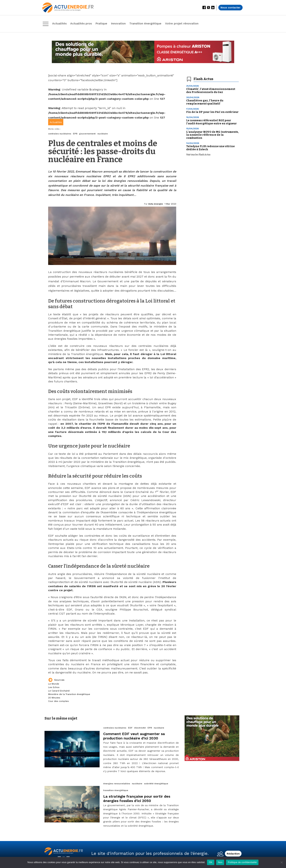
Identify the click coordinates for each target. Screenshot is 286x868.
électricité (140, 728)
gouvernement (87, 134)
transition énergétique (116, 790)
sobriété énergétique (156, 784)
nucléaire (103, 134)
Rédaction (233, 854)
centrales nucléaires (60, 134)
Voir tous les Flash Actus (198, 155)
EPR (75, 134)
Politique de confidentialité (242, 862)
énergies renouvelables (117, 784)
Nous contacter (230, 7)
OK (211, 862)
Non (220, 862)
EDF (130, 728)
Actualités (56, 122)
